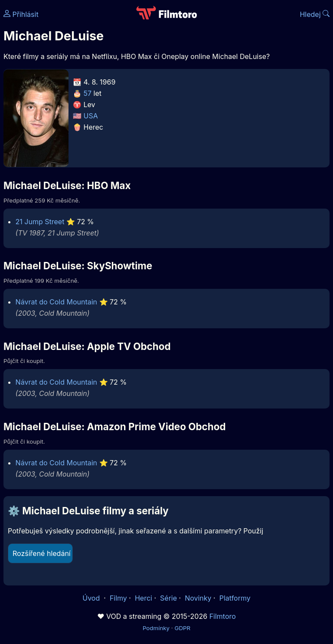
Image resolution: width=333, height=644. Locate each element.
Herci (144, 598)
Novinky (198, 598)
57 (88, 93)
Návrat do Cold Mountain (56, 302)
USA (91, 116)
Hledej (315, 14)
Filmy (118, 598)
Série (168, 598)
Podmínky (156, 628)
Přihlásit (21, 14)
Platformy (235, 598)
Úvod (92, 598)
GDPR (182, 628)
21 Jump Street (40, 222)
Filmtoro (223, 616)
